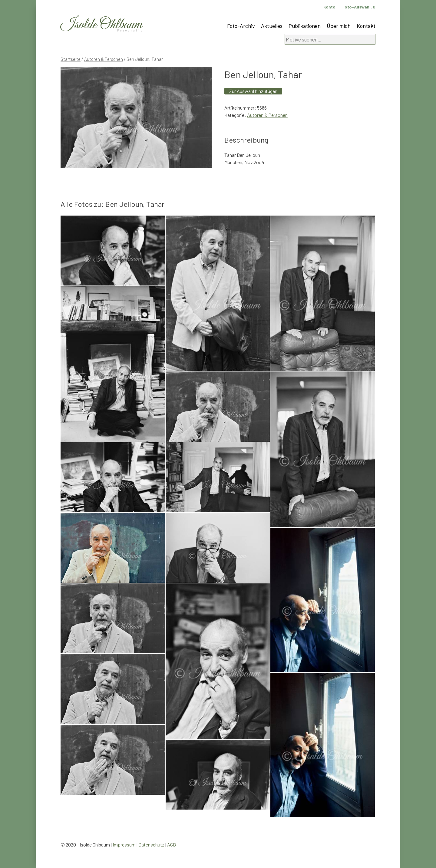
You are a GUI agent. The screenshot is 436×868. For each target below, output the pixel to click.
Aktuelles (272, 26)
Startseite (71, 59)
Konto (329, 7)
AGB (172, 845)
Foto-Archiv (241, 26)
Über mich (339, 26)
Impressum (124, 845)
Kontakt (366, 26)
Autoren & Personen (104, 59)
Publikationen (305, 26)
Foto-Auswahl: (359, 7)
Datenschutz (151, 845)
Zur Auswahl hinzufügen (253, 91)
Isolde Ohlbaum (101, 25)
